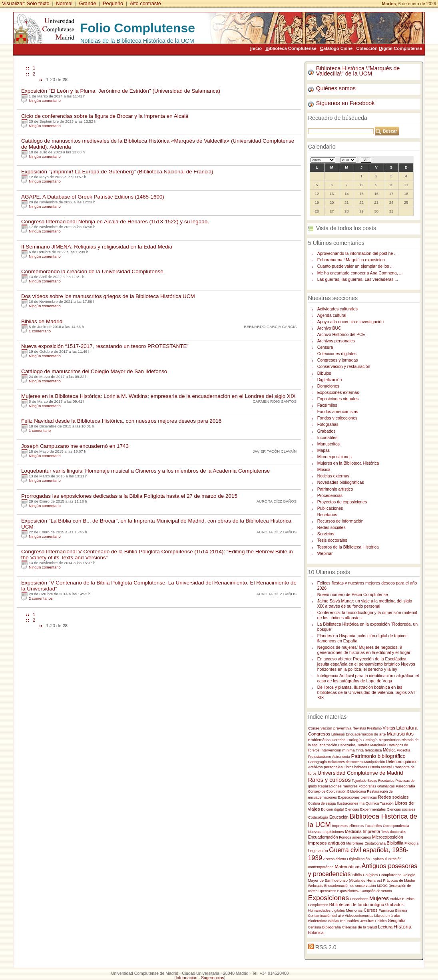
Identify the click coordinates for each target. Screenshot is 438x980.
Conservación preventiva (330, 728)
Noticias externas (333, 476)
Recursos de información (340, 521)
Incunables (328, 438)
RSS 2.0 (326, 947)
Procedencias (330, 496)
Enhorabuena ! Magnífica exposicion (351, 260)
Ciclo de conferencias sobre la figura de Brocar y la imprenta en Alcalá (105, 116)
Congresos (319, 734)
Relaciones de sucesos (346, 762)
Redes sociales (331, 528)
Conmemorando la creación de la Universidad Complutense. (93, 271)
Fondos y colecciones (337, 418)
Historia (403, 927)
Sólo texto (38, 3)
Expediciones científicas (357, 797)
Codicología (318, 817)
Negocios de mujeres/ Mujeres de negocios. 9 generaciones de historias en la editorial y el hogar (364, 650)
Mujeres (379, 898)
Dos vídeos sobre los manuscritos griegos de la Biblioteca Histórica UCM (108, 296)
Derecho (339, 740)
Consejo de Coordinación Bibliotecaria (337, 791)
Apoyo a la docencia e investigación (350, 322)
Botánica (316, 933)
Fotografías (328, 424)
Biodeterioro (318, 921)
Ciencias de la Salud (360, 927)
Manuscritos (328, 444)
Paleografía (405, 786)
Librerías (338, 734)
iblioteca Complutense (291, 48)
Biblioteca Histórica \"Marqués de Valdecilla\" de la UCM (358, 71)
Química (372, 803)
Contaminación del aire (326, 916)
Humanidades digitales (327, 910)
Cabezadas (347, 745)
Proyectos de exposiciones (342, 502)
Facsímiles (327, 405)
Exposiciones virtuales (338, 399)
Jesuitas (367, 921)
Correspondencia (396, 826)
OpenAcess (327, 891)
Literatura (407, 728)
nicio (256, 48)
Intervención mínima (338, 750)
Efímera (401, 910)
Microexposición (388, 837)
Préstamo (374, 728)
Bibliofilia (395, 843)
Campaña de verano (376, 891)
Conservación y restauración (344, 367)
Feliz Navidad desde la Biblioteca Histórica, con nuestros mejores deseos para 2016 (121, 421)
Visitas (389, 728)
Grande (88, 3)
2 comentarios (41, 598)
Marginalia (378, 745)
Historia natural (380, 767)
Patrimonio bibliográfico (378, 756)
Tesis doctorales (332, 540)
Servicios (326, 534)
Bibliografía (331, 927)
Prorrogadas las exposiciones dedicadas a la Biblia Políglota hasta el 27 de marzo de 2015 (129, 496)
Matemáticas (347, 867)
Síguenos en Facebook (345, 103)
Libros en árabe (387, 916)
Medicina (353, 832)
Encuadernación (323, 837)
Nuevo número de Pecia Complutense (353, 595)
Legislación (318, 851)
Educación (339, 817)
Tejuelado (359, 781)
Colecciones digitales (337, 354)
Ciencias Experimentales (365, 809)
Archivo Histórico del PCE (341, 335)
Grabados (327, 431)
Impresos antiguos (327, 843)
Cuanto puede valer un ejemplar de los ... (355, 266)
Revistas (359, 728)
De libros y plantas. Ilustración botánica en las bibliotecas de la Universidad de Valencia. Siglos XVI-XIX (367, 693)
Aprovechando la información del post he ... (357, 253)
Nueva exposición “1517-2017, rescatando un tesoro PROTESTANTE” (105, 346)
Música (324, 470)
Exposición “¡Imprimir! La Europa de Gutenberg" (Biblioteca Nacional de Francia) (117, 172)
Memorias (354, 910)
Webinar (325, 554)
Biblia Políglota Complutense (377, 875)
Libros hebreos (355, 767)
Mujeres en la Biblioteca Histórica (348, 463)
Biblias (334, 921)
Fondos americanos (355, 837)
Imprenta (372, 831)
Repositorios (390, 740)
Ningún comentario (45, 100)
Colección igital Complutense (389, 48)
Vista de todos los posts (346, 228)
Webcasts (316, 886)
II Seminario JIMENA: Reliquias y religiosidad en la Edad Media (97, 247)
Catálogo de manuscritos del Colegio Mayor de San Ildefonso (94, 371)
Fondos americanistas (338, 412)
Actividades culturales (337, 309)
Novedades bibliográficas (341, 482)
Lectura (385, 927)
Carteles (363, 745)
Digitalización (330, 380)
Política (381, 921)
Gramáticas (386, 786)
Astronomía (341, 757)
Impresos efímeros (348, 826)
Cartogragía (318, 762)
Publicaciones (330, 508)
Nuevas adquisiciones (326, 832)
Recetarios (327, 515)
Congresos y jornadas (338, 360)
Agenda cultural (332, 315)
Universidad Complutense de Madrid (360, 773)
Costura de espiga (322, 803)
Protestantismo (320, 757)
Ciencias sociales (401, 809)
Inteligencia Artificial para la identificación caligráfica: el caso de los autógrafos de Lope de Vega (368, 678)
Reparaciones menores (337, 786)
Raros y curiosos (329, 780)
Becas (372, 781)
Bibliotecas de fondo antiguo (357, 904)
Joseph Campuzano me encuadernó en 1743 (75, 446)
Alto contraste (145, 3)
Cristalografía (375, 843)
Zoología (354, 740)
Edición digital (332, 809)
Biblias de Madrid (42, 321)
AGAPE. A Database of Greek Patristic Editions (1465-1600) (93, 197)
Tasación (387, 803)
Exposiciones (329, 898)
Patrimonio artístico (335, 489)
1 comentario (40, 331)
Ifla (362, 803)
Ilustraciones (348, 803)
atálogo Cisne (336, 48)
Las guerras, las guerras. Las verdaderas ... (358, 279)
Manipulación (374, 762)
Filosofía (404, 750)
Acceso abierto (335, 859)
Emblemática (320, 740)
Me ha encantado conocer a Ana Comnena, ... (360, 273)
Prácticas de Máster (399, 881)
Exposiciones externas (338, 393)
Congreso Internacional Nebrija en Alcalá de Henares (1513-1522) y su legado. (115, 222)
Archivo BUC (329, 328)
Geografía (396, 921)
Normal (64, 3)
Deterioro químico (402, 762)
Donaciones (328, 386)
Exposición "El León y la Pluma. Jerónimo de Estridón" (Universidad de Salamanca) (121, 91)
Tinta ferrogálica (369, 750)
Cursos (371, 910)
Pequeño (113, 3)
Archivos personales (336, 341)
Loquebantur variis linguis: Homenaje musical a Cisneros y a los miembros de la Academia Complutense (145, 471)
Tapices (377, 859)
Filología (411, 843)
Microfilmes (355, 843)
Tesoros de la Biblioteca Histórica (348, 547)
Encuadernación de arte (366, 734)
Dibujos (324, 373)
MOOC (382, 886)
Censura (325, 347)
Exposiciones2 (348, 891)
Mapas (324, 450)
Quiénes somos (336, 88)
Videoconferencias (359, 916)
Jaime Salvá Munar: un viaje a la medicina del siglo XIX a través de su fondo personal (365, 604)
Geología (370, 740)
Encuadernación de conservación (350, 886)
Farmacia (386, 910)
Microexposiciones (334, 457)
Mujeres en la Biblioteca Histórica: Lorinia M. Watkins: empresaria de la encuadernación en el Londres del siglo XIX (158, 396)
